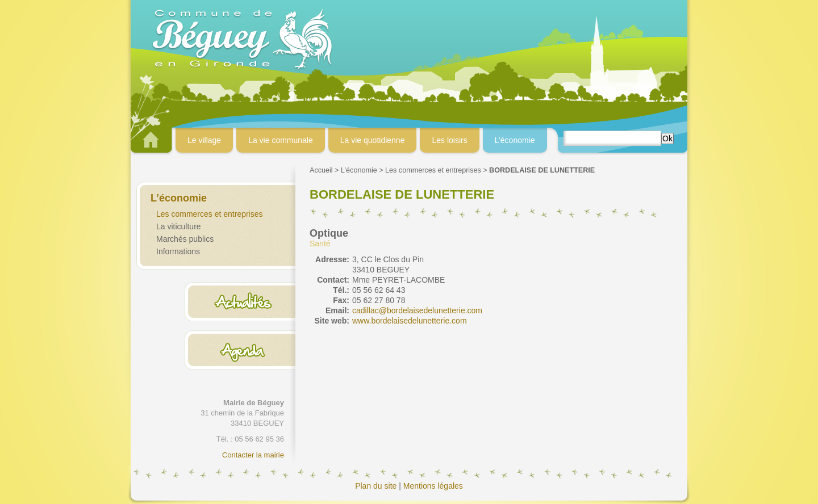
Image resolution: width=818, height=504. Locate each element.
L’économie (359, 170)
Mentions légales (433, 486)
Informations (178, 251)
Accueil (321, 170)
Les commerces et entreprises (210, 214)
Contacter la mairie (253, 455)
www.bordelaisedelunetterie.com (410, 321)
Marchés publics (185, 239)
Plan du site (376, 486)
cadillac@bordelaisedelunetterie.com (417, 310)
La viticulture (179, 226)
